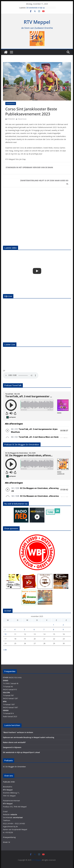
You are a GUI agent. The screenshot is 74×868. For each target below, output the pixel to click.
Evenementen (11, 103)
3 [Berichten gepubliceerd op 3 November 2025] (5, 629)
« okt (5, 650)
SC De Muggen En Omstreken (14, 767)
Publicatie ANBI (9, 782)
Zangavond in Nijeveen (12, 747)
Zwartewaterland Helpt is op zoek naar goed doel (44, 182)
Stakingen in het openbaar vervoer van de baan (29, 167)
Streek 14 (6, 842)
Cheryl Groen (22, 119)
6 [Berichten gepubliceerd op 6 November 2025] (34, 629)
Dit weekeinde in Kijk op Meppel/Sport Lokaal (36, 9)
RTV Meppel (37, 22)
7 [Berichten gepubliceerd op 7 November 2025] (44, 629)
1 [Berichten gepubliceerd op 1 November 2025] (54, 625)
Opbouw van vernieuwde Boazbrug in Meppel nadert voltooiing (29, 737)
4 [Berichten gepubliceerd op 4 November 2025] (15, 629)
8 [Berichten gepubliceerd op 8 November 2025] (54, 629)
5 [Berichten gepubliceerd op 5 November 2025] (24, 629)
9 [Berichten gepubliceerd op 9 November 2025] (63, 629)
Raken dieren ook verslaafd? (14, 742)
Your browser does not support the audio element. (21, 375)
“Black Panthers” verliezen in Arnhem (18, 732)
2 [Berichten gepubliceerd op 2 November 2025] (63, 625)
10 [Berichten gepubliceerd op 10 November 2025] (5, 634)
